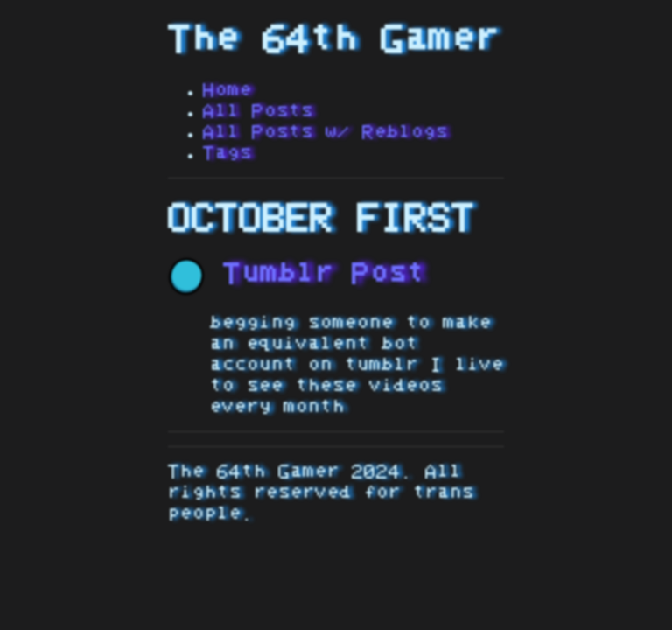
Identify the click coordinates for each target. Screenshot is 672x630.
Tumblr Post (297, 274)
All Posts (258, 111)
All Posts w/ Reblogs (325, 132)
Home (227, 90)
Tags (227, 153)
